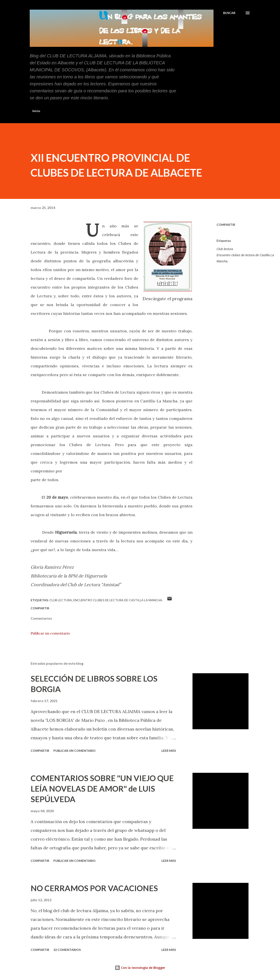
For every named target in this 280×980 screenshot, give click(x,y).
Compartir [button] (226, 225)
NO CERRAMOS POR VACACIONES (94, 888)
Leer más (169, 751)
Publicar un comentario (50, 633)
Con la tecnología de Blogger (140, 968)
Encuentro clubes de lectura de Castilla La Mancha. (245, 258)
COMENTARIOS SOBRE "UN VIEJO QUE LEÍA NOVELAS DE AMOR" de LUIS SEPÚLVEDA (102, 789)
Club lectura (225, 249)
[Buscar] (229, 13)
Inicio (36, 111)
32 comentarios (67, 950)
